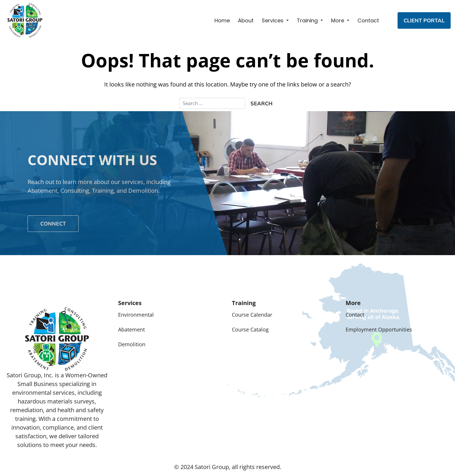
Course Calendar (252, 315)
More (338, 20)
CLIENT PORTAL (424, 20)
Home (222, 20)
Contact (368, 20)
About (246, 20)
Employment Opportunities (379, 329)
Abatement (131, 329)
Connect (53, 224)
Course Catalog (250, 329)
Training (307, 20)
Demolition (132, 344)
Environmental (136, 315)
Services (273, 20)
